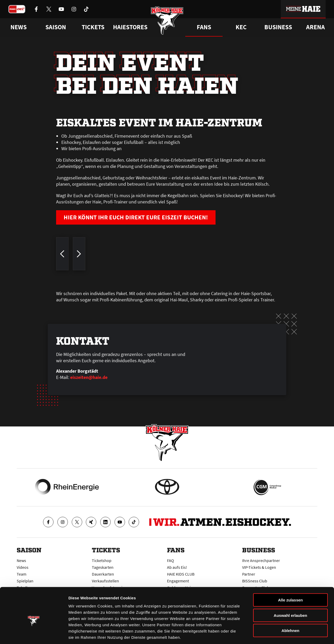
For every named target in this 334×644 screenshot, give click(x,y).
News (21, 560)
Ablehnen (290, 606)
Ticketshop (102, 560)
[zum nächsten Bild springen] (79, 256)
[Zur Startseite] (167, 22)
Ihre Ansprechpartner (261, 560)
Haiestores (130, 27)
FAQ (171, 560)
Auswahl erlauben (290, 591)
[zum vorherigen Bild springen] (62, 256)
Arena (315, 27)
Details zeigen (278, 634)
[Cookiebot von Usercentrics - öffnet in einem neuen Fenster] (34, 634)
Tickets (93, 27)
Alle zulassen (290, 575)
